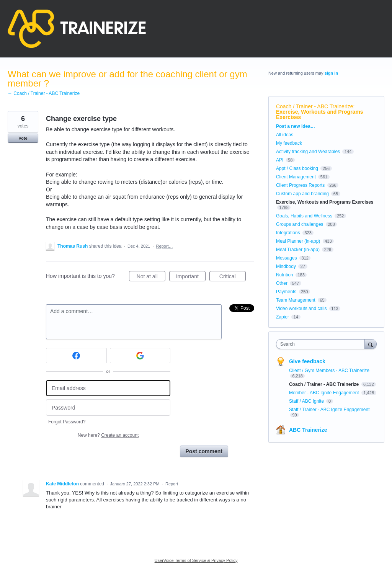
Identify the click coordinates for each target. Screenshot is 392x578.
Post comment (204, 451)
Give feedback (307, 361)
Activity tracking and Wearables (308, 152)
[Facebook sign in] (76, 356)
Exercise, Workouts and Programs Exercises (320, 114)
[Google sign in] (140, 356)
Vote (23, 138)
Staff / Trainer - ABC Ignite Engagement (329, 410)
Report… (165, 246)
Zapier (283, 317)
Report (172, 484)
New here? (108, 435)
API (280, 160)
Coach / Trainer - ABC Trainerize (315, 106)
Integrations (288, 233)
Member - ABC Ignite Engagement (325, 393)
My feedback (289, 143)
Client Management (296, 177)
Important (191, 278)
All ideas (285, 135)
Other (282, 283)
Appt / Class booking (297, 168)
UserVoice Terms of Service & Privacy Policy (196, 560)
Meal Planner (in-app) (298, 241)
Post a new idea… (296, 126)
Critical (233, 278)
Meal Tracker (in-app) (298, 250)
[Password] (108, 407)
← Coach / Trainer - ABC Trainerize (44, 93)
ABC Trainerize (308, 430)
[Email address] (108, 388)
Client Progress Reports (300, 185)
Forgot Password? (67, 422)
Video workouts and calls (301, 309)
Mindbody (286, 266)
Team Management (296, 300)
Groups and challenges (300, 224)
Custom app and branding (302, 194)
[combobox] (322, 344)
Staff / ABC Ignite (307, 401)
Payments (286, 292)
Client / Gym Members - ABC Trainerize (329, 371)
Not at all (151, 278)
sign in (331, 73)
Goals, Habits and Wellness (304, 216)
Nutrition (285, 275)
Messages (287, 258)
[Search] (371, 344)
